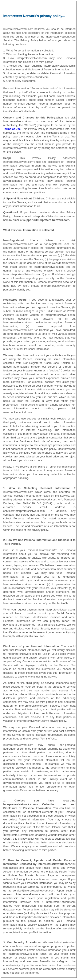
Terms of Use (12, 129)
